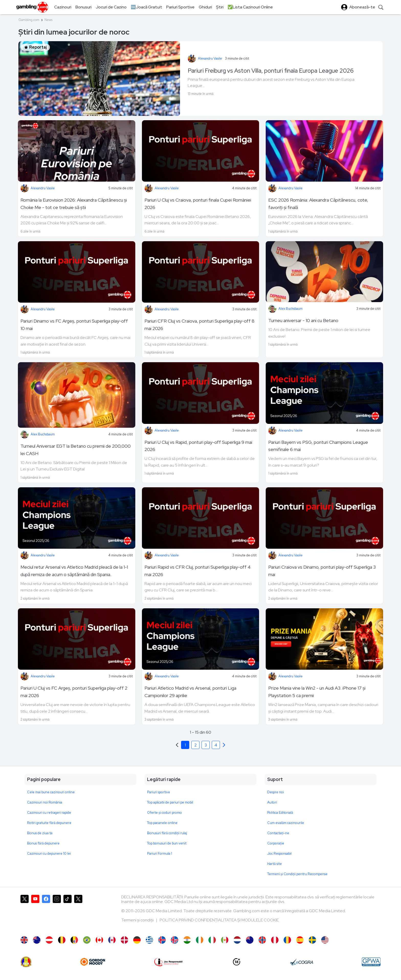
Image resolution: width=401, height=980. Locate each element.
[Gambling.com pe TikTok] (68, 913)
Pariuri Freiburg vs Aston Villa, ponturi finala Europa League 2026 (271, 71)
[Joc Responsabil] (169, 962)
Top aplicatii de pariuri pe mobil (170, 802)
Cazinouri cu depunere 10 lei (49, 854)
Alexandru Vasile (210, 58)
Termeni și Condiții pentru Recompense (297, 874)
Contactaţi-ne (278, 833)
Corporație (276, 843)
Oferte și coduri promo (164, 813)
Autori (272, 802)
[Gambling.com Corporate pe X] (78, 913)
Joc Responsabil (279, 854)
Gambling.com (29, 20)
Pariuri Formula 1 (160, 854)
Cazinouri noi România (45, 802)
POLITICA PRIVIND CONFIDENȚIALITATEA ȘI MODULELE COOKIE (219, 920)
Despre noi (276, 792)
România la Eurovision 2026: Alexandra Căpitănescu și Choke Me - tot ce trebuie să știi (74, 204)
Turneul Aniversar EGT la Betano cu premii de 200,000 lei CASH (76, 450)
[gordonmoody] (93, 962)
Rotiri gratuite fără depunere (49, 823)
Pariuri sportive (159, 792)
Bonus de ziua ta (40, 833)
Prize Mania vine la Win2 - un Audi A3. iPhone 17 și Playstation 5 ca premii (317, 692)
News (48, 20)
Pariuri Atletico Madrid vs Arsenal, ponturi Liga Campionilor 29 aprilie (190, 692)
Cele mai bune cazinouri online (51, 792)
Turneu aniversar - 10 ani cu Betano (303, 320)
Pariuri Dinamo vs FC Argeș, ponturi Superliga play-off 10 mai (74, 325)
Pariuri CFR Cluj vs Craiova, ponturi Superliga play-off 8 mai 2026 (199, 325)
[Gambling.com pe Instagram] (57, 913)
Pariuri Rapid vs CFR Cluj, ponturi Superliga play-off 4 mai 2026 (198, 571)
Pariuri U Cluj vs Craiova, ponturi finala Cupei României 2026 (198, 204)
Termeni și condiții (138, 920)
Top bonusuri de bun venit (167, 843)
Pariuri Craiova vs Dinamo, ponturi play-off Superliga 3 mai (322, 571)
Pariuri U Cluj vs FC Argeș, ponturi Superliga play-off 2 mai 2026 (74, 692)
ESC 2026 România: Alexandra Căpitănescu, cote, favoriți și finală (318, 204)
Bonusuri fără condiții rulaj (167, 833)
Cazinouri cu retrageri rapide (49, 813)
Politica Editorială (280, 813)
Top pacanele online (162, 823)
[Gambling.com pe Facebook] (46, 913)
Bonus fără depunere (43, 843)
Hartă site (275, 864)
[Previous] (224, 745)
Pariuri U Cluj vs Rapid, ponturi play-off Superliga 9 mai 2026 (198, 446)
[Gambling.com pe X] (25, 913)
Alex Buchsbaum (291, 309)
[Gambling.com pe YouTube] (35, 913)
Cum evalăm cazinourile (286, 823)
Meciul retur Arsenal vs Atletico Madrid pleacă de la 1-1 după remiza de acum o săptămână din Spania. (74, 571)
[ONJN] (26, 962)
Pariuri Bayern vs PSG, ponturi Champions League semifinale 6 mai (318, 446)
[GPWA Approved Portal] (371, 962)
